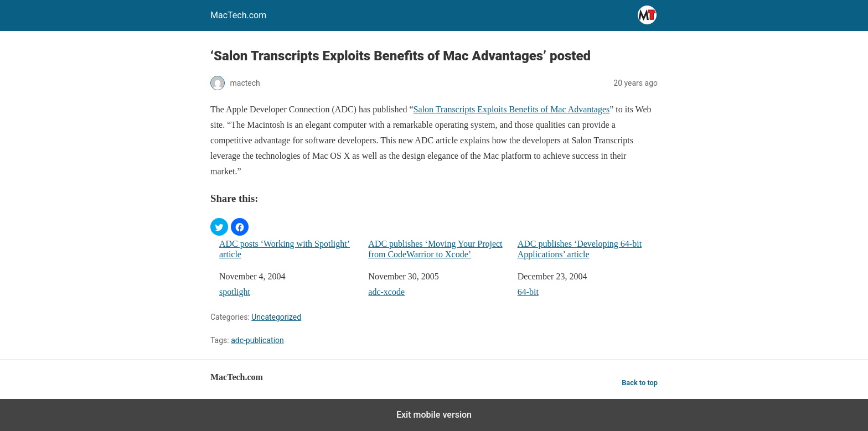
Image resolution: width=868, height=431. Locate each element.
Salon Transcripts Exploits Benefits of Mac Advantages (512, 109)
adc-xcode (386, 292)
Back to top (640, 383)
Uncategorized (276, 317)
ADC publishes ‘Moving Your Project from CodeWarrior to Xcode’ (435, 249)
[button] (219, 227)
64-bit (528, 292)
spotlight (235, 292)
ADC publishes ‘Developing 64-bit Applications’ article (580, 249)
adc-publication (257, 340)
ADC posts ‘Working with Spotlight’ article (285, 249)
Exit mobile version (434, 415)
